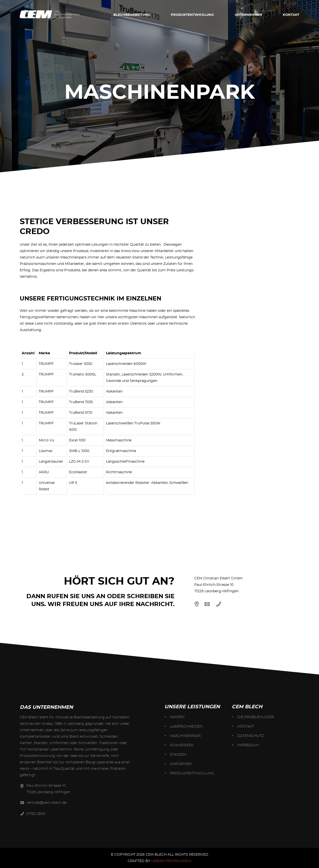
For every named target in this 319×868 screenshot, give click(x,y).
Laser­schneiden (186, 727)
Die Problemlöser (256, 717)
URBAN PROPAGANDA (171, 861)
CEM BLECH (247, 707)
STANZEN (178, 755)
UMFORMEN (181, 764)
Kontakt (291, 15)
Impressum (248, 745)
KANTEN (177, 717)
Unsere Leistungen (192, 707)
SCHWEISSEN (182, 745)
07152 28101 (36, 814)
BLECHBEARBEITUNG (132, 15)
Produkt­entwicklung (192, 15)
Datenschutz (250, 736)
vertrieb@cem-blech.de (46, 803)
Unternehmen (248, 15)
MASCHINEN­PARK (186, 736)
